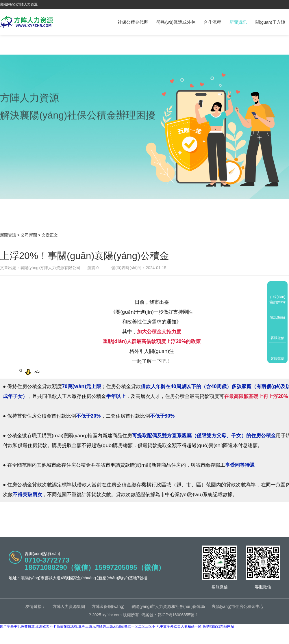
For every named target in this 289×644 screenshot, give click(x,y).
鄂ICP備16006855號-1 (178, 615)
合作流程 (212, 22)
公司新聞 (29, 235)
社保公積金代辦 (133, 22)
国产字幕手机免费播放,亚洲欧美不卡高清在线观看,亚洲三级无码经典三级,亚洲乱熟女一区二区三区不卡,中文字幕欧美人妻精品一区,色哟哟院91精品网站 (117, 626)
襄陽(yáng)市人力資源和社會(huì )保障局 (168, 606)
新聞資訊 (238, 22)
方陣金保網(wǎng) (108, 606)
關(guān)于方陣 (270, 22)
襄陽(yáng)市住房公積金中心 (238, 606)
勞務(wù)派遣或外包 (176, 22)
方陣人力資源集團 (69, 606)
